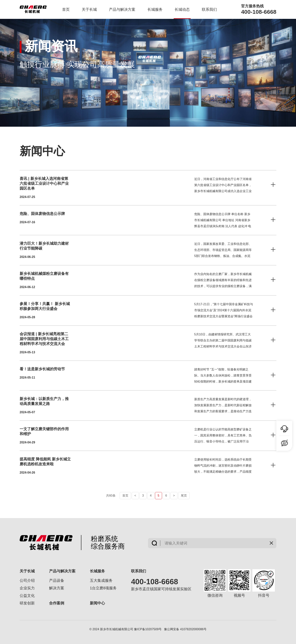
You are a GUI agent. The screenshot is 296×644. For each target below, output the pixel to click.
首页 (66, 9)
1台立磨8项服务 (103, 588)
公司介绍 (27, 580)
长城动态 (182, 9)
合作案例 (57, 603)
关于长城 (89, 9)
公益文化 (27, 596)
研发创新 (27, 603)
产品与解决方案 (122, 9)
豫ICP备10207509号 (148, 629)
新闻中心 (97, 603)
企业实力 (27, 588)
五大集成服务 (101, 580)
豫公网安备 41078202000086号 (185, 629)
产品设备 (57, 580)
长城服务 (155, 9)
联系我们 (209, 9)
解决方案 (57, 588)
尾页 (184, 496)
